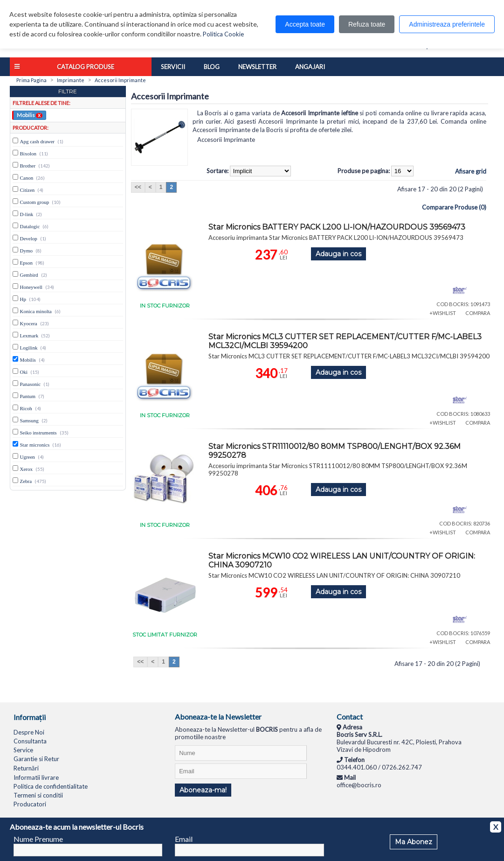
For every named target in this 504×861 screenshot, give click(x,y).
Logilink (29, 348)
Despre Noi (29, 732)
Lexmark (29, 336)
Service (23, 750)
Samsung (29, 420)
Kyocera (29, 323)
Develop (29, 238)
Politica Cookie (223, 34)
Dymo (27, 251)
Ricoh (26, 408)
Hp (23, 299)
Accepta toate (305, 24)
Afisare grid (471, 171)
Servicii (173, 67)
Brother (28, 166)
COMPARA (478, 313)
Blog (212, 67)
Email (184, 839)
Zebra (26, 481)
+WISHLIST (443, 313)
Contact (350, 717)
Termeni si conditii (38, 795)
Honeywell (31, 287)
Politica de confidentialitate (51, 786)
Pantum (28, 396)
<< (138, 187)
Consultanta (30, 741)
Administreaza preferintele (447, 24)
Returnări (26, 768)
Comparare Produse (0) (454, 207)
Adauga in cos (338, 254)
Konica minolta (36, 311)
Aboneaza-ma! (203, 790)
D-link (27, 214)
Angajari (310, 67)
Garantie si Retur (36, 759)
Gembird (29, 275)
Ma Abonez (414, 842)
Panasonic (31, 384)
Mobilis (30, 115)
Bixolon (28, 154)
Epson (27, 263)
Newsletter (257, 67)
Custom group (35, 202)
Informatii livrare (36, 777)
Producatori (30, 804)
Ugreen (28, 457)
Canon (27, 178)
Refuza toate (367, 24)
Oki (24, 372)
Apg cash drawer (38, 141)
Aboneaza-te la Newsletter (218, 717)
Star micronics (35, 445)
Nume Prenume (38, 839)
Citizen (28, 190)
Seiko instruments (38, 433)
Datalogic (30, 226)
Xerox (27, 469)
